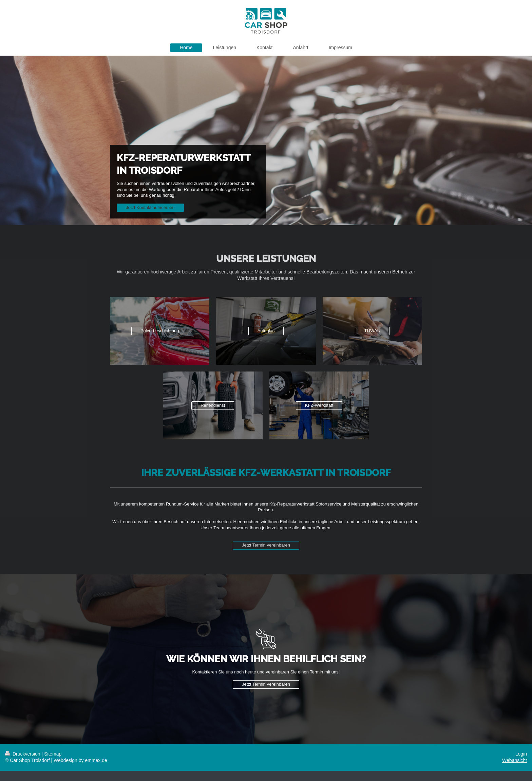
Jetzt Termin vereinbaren (266, 545)
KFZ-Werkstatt (319, 405)
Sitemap (53, 754)
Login (521, 754)
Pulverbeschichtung (160, 331)
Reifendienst (213, 405)
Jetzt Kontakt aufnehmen (150, 207)
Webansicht (515, 760)
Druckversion (23, 754)
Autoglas (266, 331)
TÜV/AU (372, 331)
